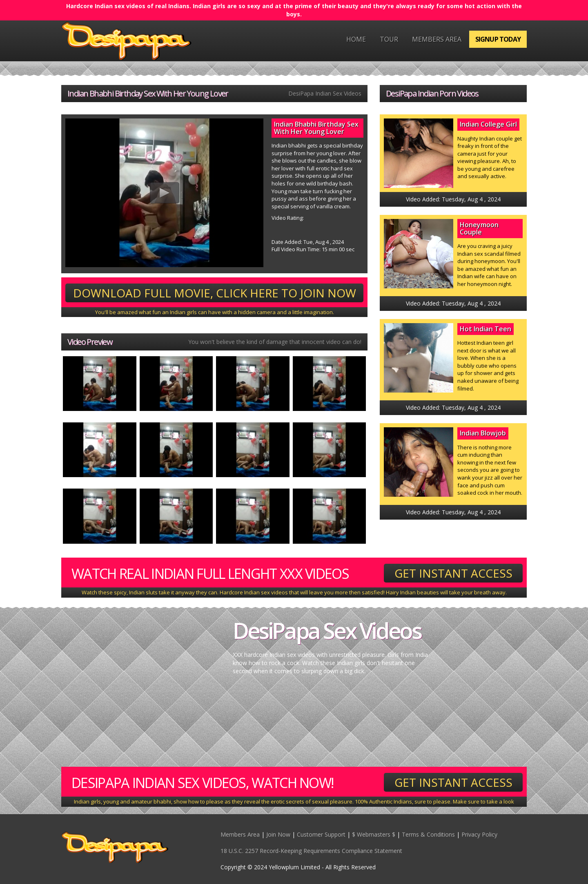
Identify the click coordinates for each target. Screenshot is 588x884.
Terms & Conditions (428, 834)
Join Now (278, 834)
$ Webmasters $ (374, 834)
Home (356, 39)
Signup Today (498, 39)
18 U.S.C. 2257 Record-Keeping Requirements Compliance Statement (311, 851)
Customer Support (321, 834)
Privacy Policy (479, 834)
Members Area (437, 39)
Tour (389, 39)
